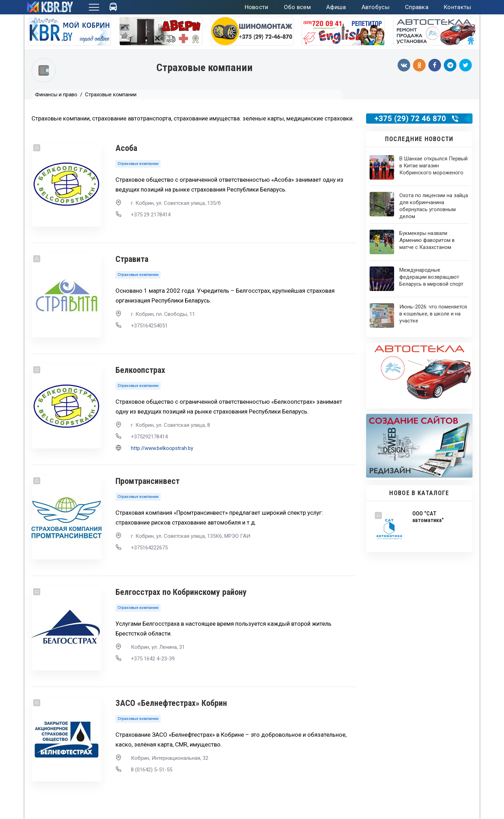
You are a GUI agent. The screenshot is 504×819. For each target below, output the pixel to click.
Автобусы (376, 7)
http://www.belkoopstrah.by (162, 448)
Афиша (336, 7)
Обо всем (297, 7)
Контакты (457, 7)
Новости (257, 7)
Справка (417, 7)
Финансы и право (56, 95)
